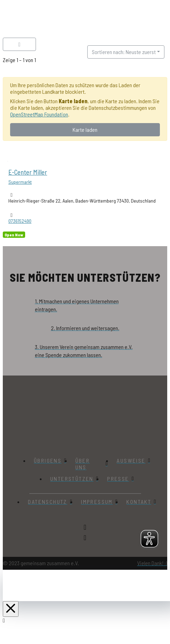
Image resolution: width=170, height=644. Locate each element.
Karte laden (85, 130)
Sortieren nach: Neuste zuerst (124, 52)
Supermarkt (20, 182)
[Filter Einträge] (19, 44)
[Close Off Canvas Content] (11, 609)
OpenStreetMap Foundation (39, 114)
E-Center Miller (28, 172)
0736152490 (20, 221)
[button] (143, 20)
